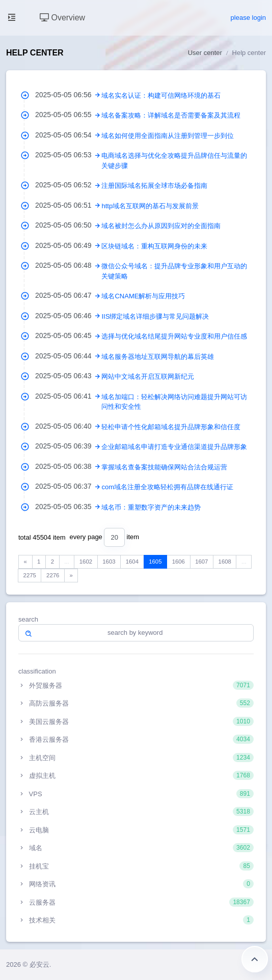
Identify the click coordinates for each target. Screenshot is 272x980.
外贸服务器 (136, 685)
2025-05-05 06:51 (68, 205)
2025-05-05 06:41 (68, 396)
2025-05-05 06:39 (68, 446)
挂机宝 (136, 866)
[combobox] (114, 537)
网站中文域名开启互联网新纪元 (148, 376)
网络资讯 (136, 884)
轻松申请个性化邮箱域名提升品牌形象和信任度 (171, 427)
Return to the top (255, 959)
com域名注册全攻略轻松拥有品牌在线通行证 (167, 487)
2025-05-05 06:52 (68, 185)
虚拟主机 (136, 775)
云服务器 (136, 902)
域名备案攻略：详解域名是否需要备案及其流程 (171, 115)
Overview (62, 18)
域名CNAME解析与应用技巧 (143, 296)
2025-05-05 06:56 (68, 95)
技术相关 (136, 920)
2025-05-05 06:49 (68, 245)
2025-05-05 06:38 (68, 466)
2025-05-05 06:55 (68, 115)
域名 (136, 848)
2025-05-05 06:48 (68, 265)
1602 (86, 562)
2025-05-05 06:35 (68, 507)
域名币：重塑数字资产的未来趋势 (151, 507)
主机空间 (136, 758)
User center (205, 53)
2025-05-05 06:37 (68, 486)
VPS (136, 794)
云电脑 (136, 830)
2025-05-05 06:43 (68, 376)
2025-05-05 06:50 (68, 225)
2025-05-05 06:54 (68, 135)
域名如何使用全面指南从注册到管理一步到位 (168, 136)
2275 (30, 575)
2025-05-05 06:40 (68, 426)
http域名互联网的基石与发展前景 (150, 206)
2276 (53, 575)
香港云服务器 (136, 739)
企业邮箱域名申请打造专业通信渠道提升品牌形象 (174, 447)
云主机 (136, 811)
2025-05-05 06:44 (68, 356)
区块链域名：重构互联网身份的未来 (154, 246)
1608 (225, 562)
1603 (109, 562)
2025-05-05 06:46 (68, 316)
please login (248, 18)
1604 (132, 562)
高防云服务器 (136, 703)
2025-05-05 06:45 (68, 335)
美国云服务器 (136, 721)
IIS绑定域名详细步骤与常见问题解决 (155, 316)
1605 (155, 562)
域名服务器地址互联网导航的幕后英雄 (158, 357)
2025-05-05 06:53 (68, 155)
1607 (201, 562)
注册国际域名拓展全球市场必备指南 (154, 186)
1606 (179, 562)
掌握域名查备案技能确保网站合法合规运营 (164, 467)
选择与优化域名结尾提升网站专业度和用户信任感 (174, 336)
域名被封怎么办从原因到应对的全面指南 (161, 226)
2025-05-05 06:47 (68, 295)
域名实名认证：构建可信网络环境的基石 (161, 95)
